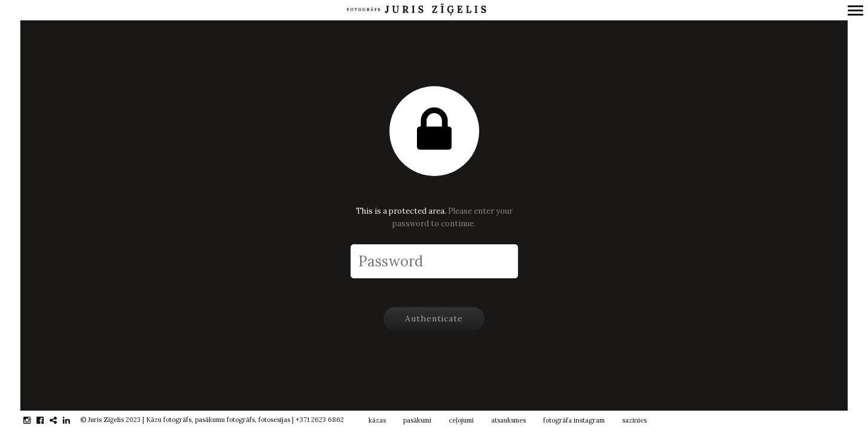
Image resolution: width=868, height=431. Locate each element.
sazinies (634, 420)
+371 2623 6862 (320, 420)
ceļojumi (461, 420)
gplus (60, 420)
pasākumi (417, 420)
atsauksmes (508, 420)
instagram (33, 420)
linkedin (73, 420)
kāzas (377, 420)
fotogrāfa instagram (574, 420)
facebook (46, 420)
